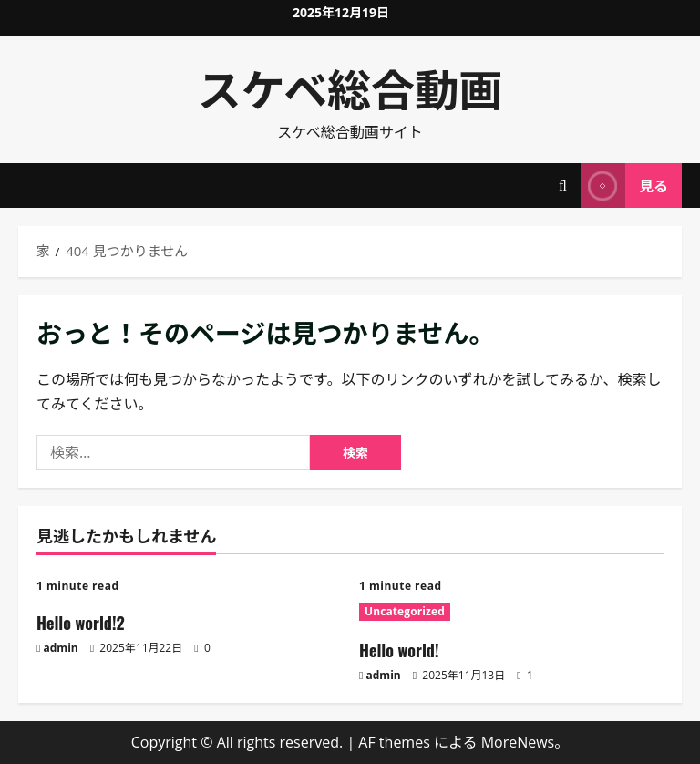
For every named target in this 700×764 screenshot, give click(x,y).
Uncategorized (405, 611)
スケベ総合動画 (350, 87)
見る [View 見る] (624, 186)
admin (61, 648)
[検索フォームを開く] (563, 186)
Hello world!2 (81, 623)
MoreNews (518, 742)
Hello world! (399, 650)
